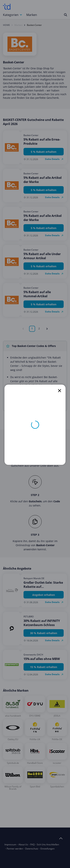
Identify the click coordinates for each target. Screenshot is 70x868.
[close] (60, 391)
